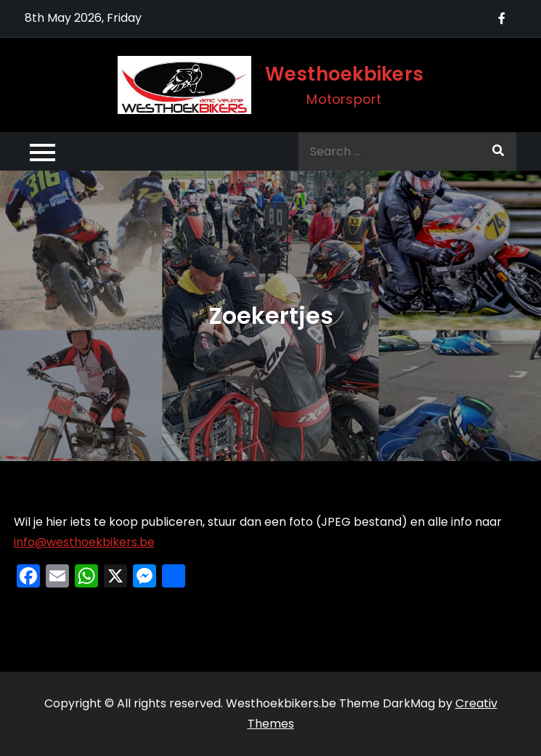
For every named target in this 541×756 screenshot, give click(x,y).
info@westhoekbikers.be (84, 542)
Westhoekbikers (345, 74)
